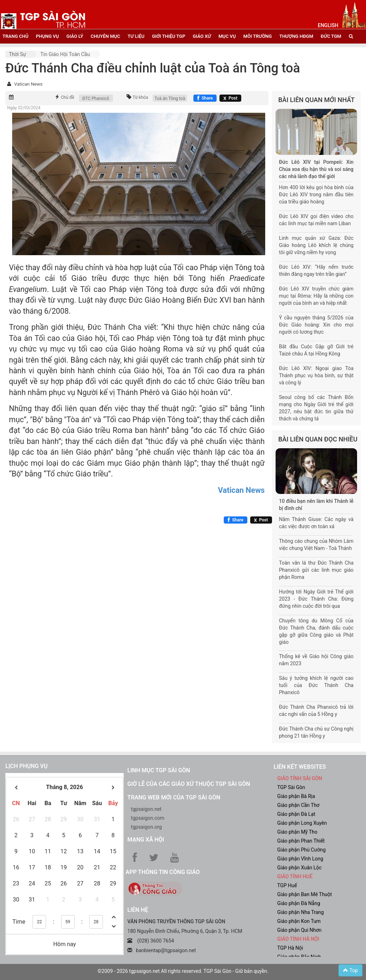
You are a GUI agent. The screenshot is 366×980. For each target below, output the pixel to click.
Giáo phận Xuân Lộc (299, 868)
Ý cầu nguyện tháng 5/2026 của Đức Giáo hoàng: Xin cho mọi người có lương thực (316, 325)
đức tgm (331, 36)
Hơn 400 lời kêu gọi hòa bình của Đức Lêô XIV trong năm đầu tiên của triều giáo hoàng (316, 195)
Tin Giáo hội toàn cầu (65, 54)
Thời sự (18, 54)
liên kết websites (300, 767)
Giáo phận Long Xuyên (302, 823)
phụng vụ (47, 36)
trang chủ (15, 36)
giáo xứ (202, 36)
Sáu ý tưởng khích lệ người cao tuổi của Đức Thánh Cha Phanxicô (316, 685)
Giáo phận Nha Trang (300, 912)
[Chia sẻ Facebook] (205, 98)
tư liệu (136, 36)
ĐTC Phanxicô (96, 98)
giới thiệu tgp (169, 36)
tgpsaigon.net (146, 809)
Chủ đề (68, 97)
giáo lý (75, 36)
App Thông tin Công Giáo (162, 872)
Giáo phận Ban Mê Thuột (304, 894)
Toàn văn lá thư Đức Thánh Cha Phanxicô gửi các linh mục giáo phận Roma (316, 570)
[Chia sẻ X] (230, 98)
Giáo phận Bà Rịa (296, 796)
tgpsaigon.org (146, 827)
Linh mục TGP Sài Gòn (159, 770)
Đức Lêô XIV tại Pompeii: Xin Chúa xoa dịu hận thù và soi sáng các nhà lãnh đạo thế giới (316, 169)
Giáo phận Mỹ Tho (297, 832)
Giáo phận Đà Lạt (296, 814)
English (328, 25)
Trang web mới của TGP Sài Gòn (174, 797)
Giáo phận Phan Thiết (301, 841)
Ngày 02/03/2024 (24, 108)
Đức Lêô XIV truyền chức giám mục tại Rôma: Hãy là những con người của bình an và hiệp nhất (316, 296)
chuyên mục (105, 36)
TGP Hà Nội (290, 948)
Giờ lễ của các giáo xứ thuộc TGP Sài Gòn (189, 784)
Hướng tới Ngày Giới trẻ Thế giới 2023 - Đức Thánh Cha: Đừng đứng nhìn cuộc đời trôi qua (316, 599)
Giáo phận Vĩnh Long (300, 859)
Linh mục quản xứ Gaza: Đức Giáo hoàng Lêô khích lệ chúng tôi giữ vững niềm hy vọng (316, 245)
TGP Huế (287, 885)
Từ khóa (140, 97)
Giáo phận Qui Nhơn (299, 930)
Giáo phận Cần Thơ (298, 805)
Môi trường (258, 36)
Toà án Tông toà (170, 98)
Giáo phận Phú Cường (301, 850)
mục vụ (227, 36)
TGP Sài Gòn (291, 787)
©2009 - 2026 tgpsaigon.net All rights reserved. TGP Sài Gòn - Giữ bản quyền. (183, 971)
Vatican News (28, 84)
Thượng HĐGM (296, 36)
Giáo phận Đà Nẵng (298, 903)
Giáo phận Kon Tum (299, 921)
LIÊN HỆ (138, 910)
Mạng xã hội (146, 840)
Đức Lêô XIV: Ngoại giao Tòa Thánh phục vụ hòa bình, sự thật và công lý (316, 375)
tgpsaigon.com (147, 818)
